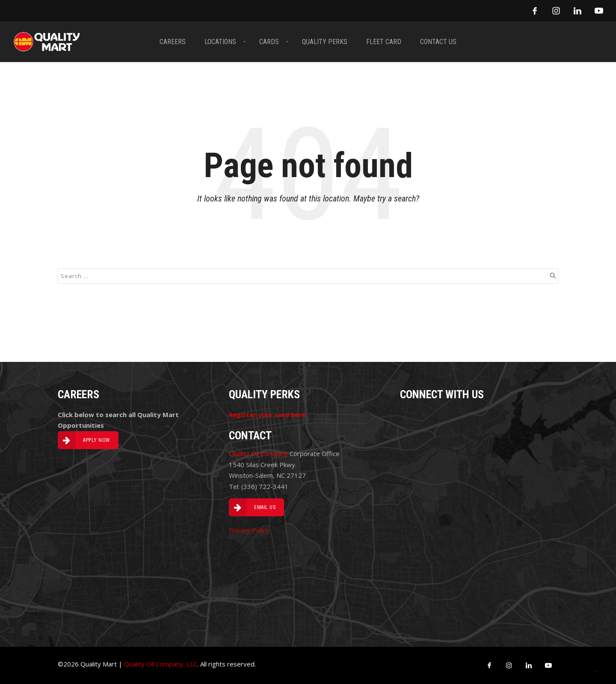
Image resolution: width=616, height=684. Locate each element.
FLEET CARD (384, 42)
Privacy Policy (249, 530)
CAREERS (173, 42)
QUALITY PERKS (325, 42)
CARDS (269, 42)
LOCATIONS (220, 42)
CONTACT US (438, 42)
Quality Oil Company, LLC (161, 664)
